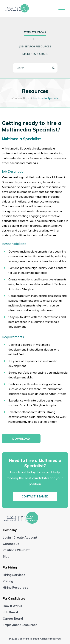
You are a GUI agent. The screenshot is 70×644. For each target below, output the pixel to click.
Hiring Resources (15, 587)
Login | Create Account (20, 537)
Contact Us (11, 544)
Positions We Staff (16, 550)
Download (21, 439)
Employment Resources (20, 625)
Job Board (10, 612)
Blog (35, 39)
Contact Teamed (35, 496)
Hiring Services (14, 575)
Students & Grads (35, 54)
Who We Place (20, 98)
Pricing (8, 581)
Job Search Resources (35, 46)
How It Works (12, 606)
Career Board (13, 619)
